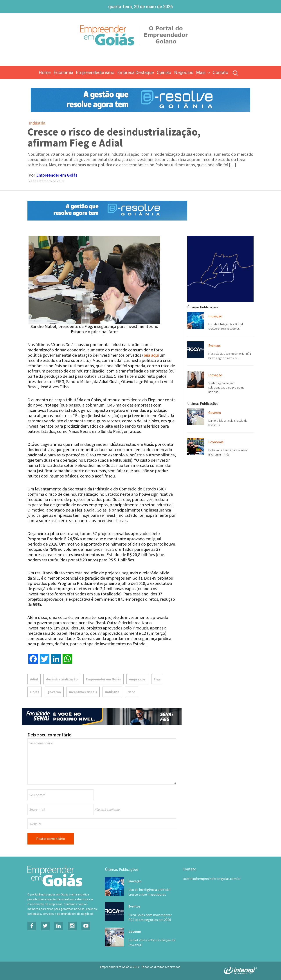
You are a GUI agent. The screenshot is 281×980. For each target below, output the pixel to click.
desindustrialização (62, 679)
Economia (63, 72)
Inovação (215, 316)
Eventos (214, 345)
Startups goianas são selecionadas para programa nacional (226, 387)
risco (131, 692)
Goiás (35, 692)
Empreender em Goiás (57, 175)
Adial (34, 679)
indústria (112, 692)
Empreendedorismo (95, 72)
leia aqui (151, 355)
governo (54, 692)
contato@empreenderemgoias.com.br (212, 879)
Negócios (184, 72)
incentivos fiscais (83, 692)
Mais (204, 72)
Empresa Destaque (136, 72)
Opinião (164, 72)
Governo (215, 412)
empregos (137, 679)
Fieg (157, 679)
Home (45, 72)
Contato (221, 72)
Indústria (37, 123)
